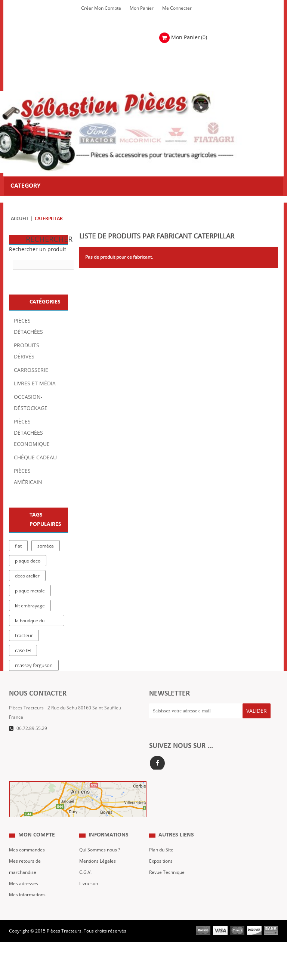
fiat (18, 546)
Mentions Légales (98, 875)
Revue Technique (167, 886)
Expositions (161, 875)
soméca (46, 546)
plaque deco (28, 561)
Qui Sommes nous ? (100, 863)
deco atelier (27, 576)
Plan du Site (161, 863)
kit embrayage (30, 606)
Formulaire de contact (39, 740)
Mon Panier (142, 8)
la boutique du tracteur (30, 622)
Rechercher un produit (38, 249)
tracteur (24, 636)
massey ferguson (34, 666)
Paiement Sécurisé (99, 908)
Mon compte (37, 849)
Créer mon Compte (101, 8)
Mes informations (27, 908)
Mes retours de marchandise (25, 880)
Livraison (89, 897)
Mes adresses (24, 897)
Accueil (20, 219)
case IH (23, 651)
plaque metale (30, 591)
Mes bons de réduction (33, 919)
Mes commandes (27, 863)
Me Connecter (177, 8)
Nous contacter (165, 897)
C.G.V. (85, 886)
